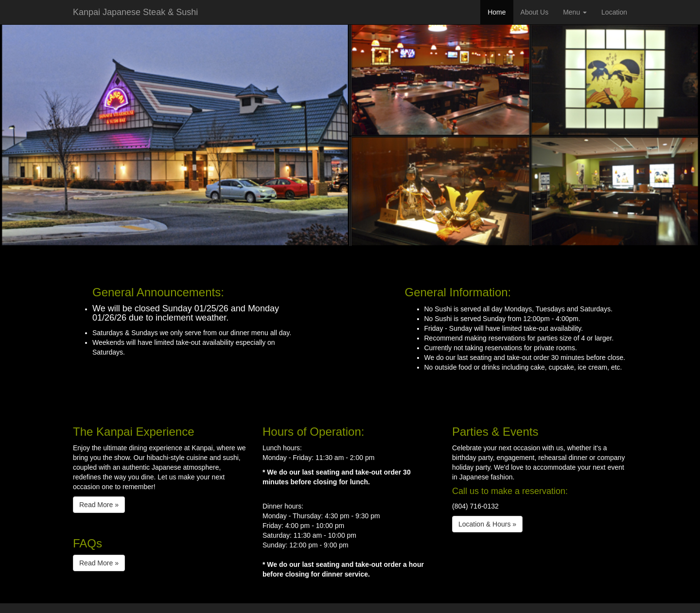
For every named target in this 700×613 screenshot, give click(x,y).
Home (497, 12)
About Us (535, 12)
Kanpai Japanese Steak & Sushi (135, 12)
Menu (575, 12)
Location (614, 12)
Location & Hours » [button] (487, 524)
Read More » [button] (99, 505)
